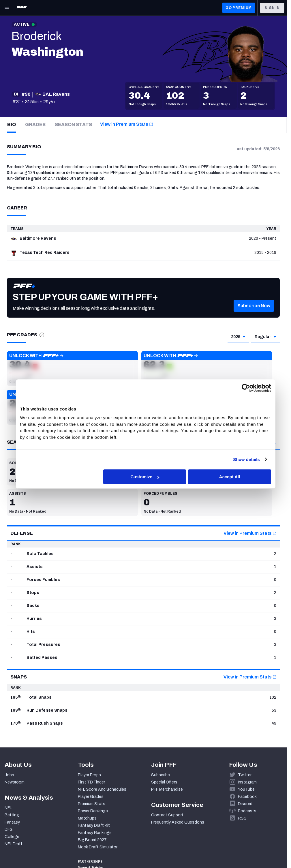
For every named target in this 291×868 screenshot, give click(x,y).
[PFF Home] (22, 8)
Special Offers (164, 782)
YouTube (246, 789)
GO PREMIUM (239, 8)
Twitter (245, 775)
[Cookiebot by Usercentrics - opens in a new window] (246, 388)
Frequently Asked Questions (178, 822)
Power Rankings (93, 811)
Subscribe (160, 775)
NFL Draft (14, 844)
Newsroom (15, 782)
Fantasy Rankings (95, 833)
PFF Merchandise (167, 789)
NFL (8, 808)
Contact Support (167, 815)
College (12, 837)
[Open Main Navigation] (7, 8)
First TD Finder (91, 782)
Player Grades (91, 797)
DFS (9, 829)
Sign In (272, 8)
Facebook (247, 797)
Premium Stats (92, 804)
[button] (254, 314)
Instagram (247, 782)
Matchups (87, 818)
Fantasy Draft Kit (94, 825)
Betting (12, 815)
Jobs (9, 775)
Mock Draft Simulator (98, 847)
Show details (246, 459)
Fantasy (12, 822)
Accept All (230, 477)
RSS (242, 818)
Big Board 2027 (92, 840)
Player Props (89, 775)
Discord (245, 804)
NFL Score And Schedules (102, 789)
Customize (145, 477)
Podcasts (247, 811)
